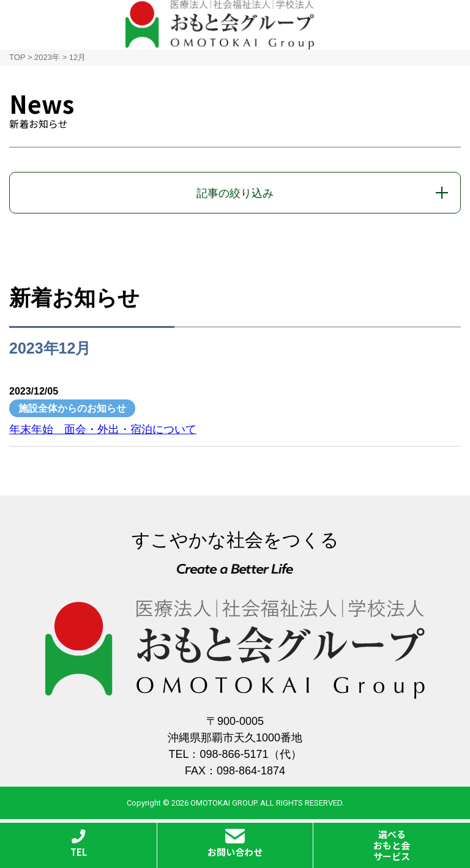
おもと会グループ (220, 25)
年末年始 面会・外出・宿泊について (103, 429)
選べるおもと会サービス (392, 845)
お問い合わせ (235, 844)
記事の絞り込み (235, 193)
